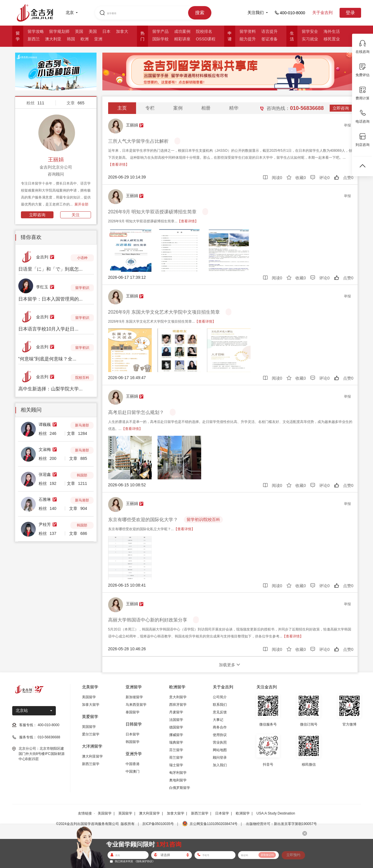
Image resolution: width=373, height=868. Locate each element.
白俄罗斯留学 (180, 788)
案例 (178, 108)
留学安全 (310, 31)
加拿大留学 (91, 705)
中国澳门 (133, 771)
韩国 (71, 39)
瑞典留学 (176, 742)
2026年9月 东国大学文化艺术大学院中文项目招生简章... (162, 322)
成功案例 (182, 31)
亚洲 (98, 39)
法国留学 (176, 720)
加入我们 (220, 765)
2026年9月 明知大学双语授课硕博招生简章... (153, 221)
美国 (93, 31)
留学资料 (248, 31)
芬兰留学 (176, 750)
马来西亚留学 (136, 705)
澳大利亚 (53, 39)
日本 (106, 31)
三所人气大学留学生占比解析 (138, 141)
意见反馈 (220, 712)
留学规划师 (59, 31)
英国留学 (89, 727)
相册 (206, 108)
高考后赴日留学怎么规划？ (136, 412)
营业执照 (220, 742)
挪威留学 (176, 735)
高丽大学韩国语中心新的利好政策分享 (148, 620)
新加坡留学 (134, 697)
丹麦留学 (176, 712)
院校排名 (204, 31)
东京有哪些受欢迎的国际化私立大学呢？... (151, 529)
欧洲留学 (243, 813)
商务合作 (220, 727)
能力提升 (248, 39)
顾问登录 (220, 758)
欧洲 (85, 39)
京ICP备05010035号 (158, 824)
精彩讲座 (182, 39)
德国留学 (176, 727)
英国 (79, 31)
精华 (234, 108)
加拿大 (122, 31)
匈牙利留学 (178, 773)
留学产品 (160, 31)
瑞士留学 (176, 765)
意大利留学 (178, 697)
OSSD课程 (206, 39)
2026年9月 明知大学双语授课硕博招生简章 (152, 212)
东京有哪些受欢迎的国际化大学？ (143, 520)
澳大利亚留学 (92, 756)
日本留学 (133, 734)
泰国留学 (133, 712)
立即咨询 (37, 215)
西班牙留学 (178, 705)
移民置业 (332, 39)
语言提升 (270, 31)
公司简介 (220, 697)
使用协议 (220, 735)
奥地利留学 (178, 780)
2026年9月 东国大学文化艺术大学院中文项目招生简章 (164, 312)
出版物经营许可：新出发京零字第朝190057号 (281, 824)
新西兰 (34, 39)
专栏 (150, 108)
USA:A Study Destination (276, 813)
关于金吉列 (322, 12)
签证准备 (270, 39)
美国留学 (89, 697)
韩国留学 (133, 742)
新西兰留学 (91, 764)
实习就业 (310, 39)
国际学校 (160, 39)
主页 (122, 108)
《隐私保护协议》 (144, 861)
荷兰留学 (176, 758)
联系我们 (220, 705)
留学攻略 (36, 31)
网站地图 (220, 750)
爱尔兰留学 (91, 734)
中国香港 (133, 764)
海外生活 (332, 31)
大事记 (218, 720)
